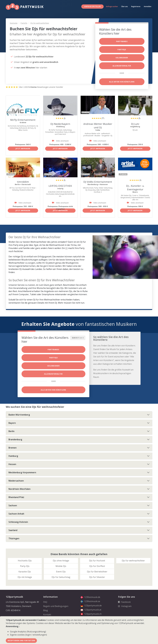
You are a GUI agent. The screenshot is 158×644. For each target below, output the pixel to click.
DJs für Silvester (97, 577)
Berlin (11, 431)
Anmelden (148, 6)
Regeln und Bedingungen (56, 606)
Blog (46, 610)
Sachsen (13, 505)
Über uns (125, 6)
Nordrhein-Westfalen (20, 489)
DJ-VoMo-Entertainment (98, 182)
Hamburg (13, 456)
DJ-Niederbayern (60, 124)
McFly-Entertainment (23, 120)
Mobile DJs (61, 566)
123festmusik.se (90, 601)
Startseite (14, 23)
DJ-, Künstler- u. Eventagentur (135, 188)
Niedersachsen (16, 481)
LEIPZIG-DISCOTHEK (60, 186)
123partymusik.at (91, 610)
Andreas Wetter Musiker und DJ (98, 126)
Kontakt (47, 615)
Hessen (12, 464)
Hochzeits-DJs (25, 561)
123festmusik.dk (90, 597)
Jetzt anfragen (23, 149)
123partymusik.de (91, 606)
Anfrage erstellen (92, 6)
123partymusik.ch (91, 614)
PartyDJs (24, 23)
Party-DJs (25, 566)
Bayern (12, 423)
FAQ (45, 602)
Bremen (13, 448)
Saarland (13, 530)
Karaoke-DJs (25, 572)
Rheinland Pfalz (16, 497)
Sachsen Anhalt (16, 514)
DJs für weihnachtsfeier (40, 23)
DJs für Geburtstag (61, 577)
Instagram (125, 606)
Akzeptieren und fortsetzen (21, 641)
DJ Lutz (135, 124)
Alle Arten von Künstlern (122, 82)
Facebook (124, 602)
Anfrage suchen (112, 6)
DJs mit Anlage (25, 577)
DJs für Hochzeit (97, 561)
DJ (67, 248)
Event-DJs (61, 572)
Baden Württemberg (19, 415)
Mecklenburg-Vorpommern (22, 472)
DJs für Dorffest (97, 566)
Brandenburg (15, 439)
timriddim (23, 182)
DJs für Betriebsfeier (97, 572)
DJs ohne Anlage (61, 561)
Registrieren (136, 6)
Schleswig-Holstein (18, 522)
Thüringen (14, 538)
